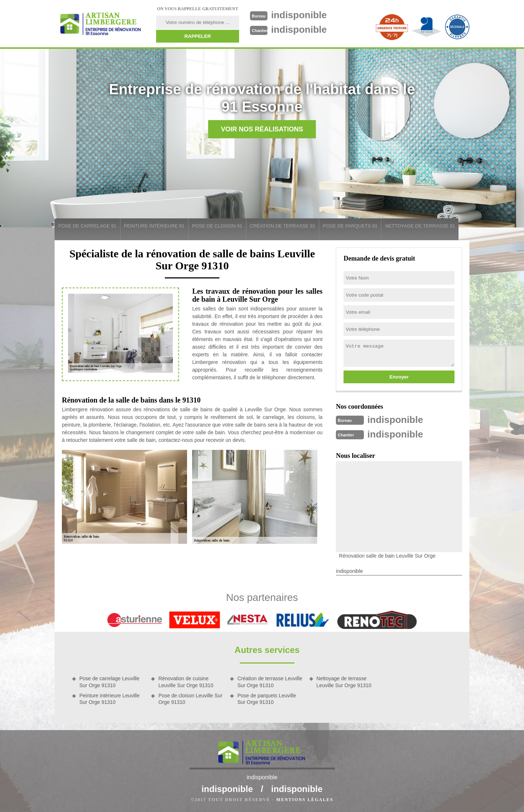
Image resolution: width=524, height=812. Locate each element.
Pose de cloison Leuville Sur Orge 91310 (190, 699)
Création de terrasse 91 (283, 226)
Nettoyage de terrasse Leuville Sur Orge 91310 (344, 682)
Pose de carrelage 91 (87, 226)
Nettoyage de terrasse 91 (420, 226)
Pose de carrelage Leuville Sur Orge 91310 (109, 682)
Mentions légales (305, 800)
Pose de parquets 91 (350, 226)
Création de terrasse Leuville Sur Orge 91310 (270, 682)
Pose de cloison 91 (217, 226)
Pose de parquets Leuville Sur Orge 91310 (267, 699)
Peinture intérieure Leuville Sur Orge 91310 (110, 699)
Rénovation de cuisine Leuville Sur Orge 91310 (186, 682)
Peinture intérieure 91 (154, 226)
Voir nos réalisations (262, 129)
